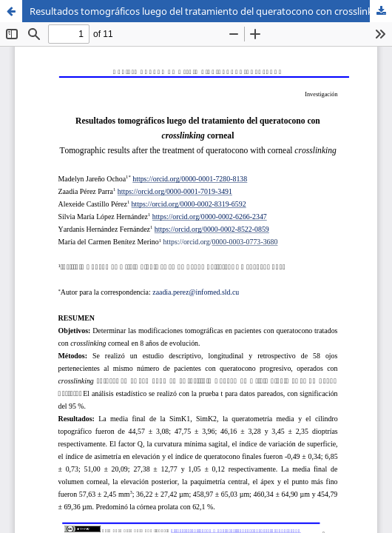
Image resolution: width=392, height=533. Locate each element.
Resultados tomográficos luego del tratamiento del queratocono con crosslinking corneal (211, 11)
